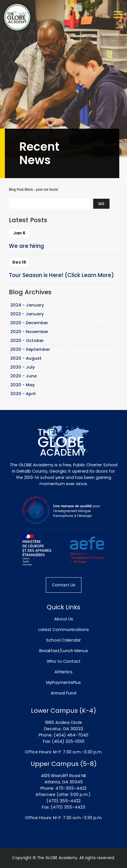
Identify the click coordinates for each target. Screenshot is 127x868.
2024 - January (27, 305)
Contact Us (64, 585)
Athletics (63, 672)
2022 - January (27, 314)
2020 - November (29, 332)
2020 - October (27, 341)
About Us (64, 619)
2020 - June (24, 376)
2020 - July (23, 367)
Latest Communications (64, 630)
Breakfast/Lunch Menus (64, 651)
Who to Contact (64, 661)
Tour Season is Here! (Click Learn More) (61, 275)
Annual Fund (63, 693)
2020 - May (23, 385)
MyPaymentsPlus (63, 682)
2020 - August (26, 358)
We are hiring (27, 246)
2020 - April (23, 394)
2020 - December (29, 323)
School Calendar (63, 640)
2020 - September (30, 349)
